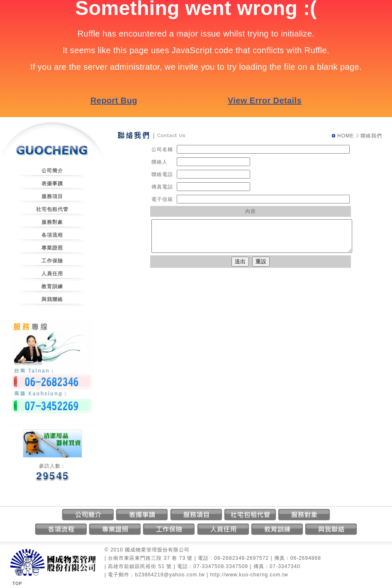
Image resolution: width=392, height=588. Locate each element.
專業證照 (52, 248)
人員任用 (52, 274)
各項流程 (52, 235)
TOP (17, 584)
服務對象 (52, 222)
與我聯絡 (52, 299)
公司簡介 (52, 171)
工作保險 (52, 261)
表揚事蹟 (52, 184)
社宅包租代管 (52, 209)
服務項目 (52, 196)
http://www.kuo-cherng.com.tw (249, 575)
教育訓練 (52, 287)
